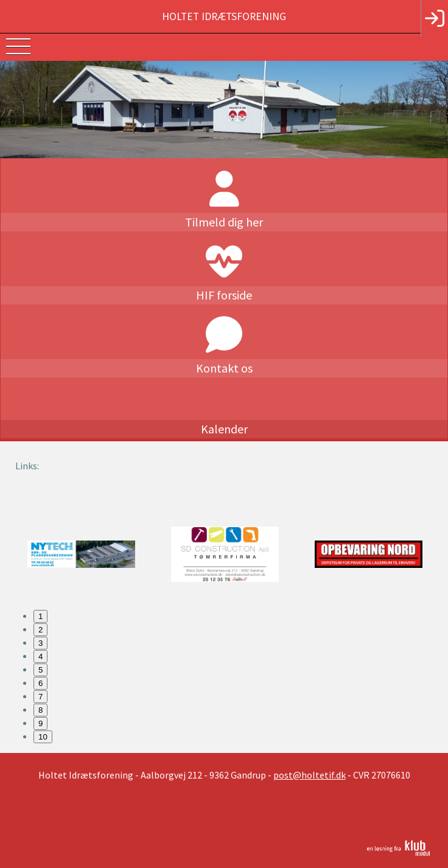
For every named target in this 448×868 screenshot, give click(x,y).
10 (43, 737)
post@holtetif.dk (310, 775)
